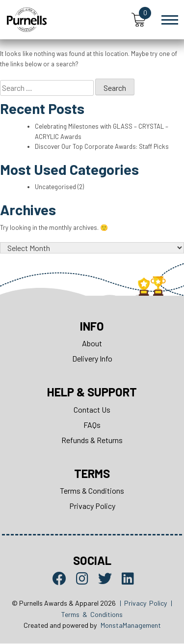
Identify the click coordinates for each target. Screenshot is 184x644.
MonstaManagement (131, 626)
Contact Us (92, 410)
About (92, 344)
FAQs (92, 425)
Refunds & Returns (92, 440)
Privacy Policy (92, 506)
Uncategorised (55, 187)
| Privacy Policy (143, 603)
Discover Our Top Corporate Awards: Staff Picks (102, 147)
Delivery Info (92, 359)
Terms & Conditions (92, 491)
